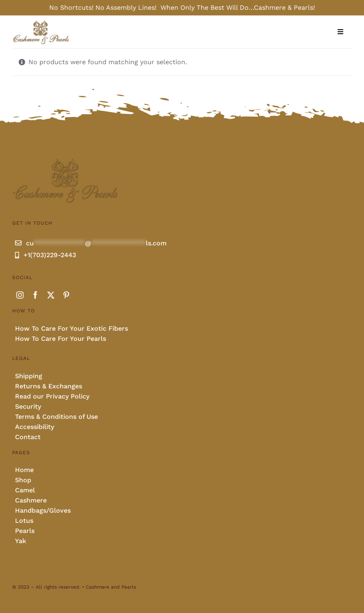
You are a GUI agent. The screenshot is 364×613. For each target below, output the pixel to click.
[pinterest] (66, 295)
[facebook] (35, 295)
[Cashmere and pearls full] (41, 23)
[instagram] (20, 295)
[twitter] (51, 295)
